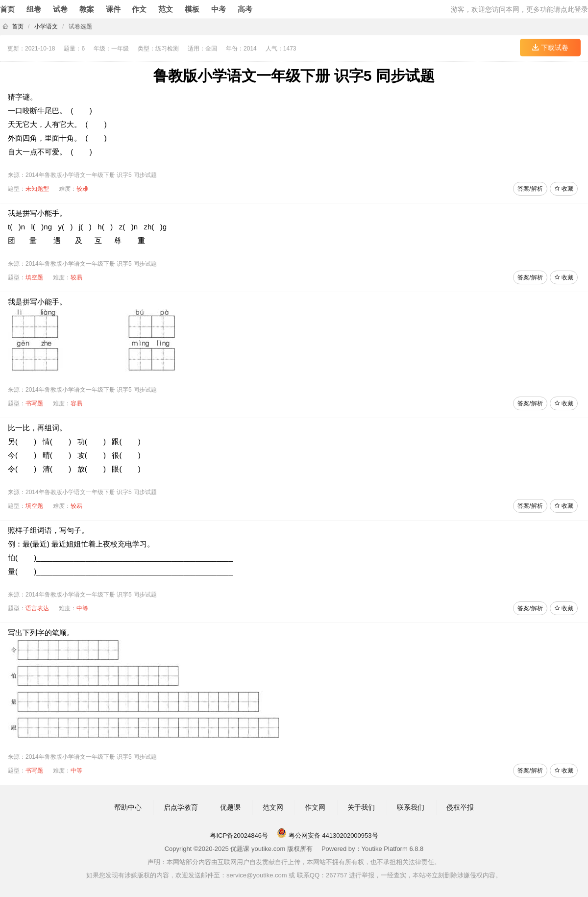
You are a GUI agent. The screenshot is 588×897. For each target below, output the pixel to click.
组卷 (34, 9)
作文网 (315, 807)
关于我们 (361, 807)
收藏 (564, 189)
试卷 (60, 9)
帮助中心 (128, 807)
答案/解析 (530, 189)
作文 (139, 9)
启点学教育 (181, 807)
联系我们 (411, 807)
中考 (219, 9)
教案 (87, 9)
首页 (7, 9)
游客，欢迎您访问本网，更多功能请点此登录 (519, 9)
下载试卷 (550, 48)
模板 (192, 9)
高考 (245, 9)
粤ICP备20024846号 (239, 835)
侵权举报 (460, 807)
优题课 (230, 807)
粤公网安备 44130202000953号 (327, 835)
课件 (113, 9)
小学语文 (46, 26)
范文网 (273, 807)
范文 (166, 9)
